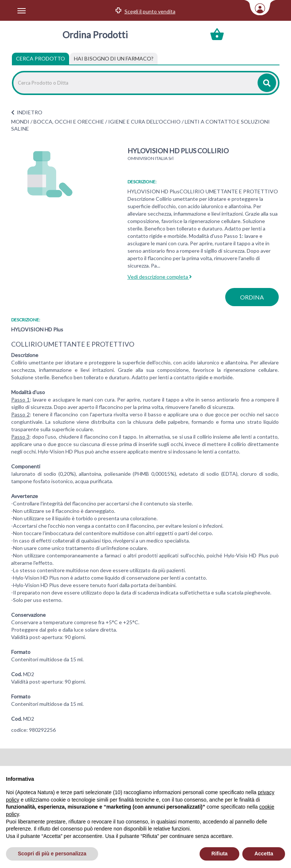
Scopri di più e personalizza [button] (52, 854)
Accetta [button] (264, 854)
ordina (252, 297)
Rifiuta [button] (220, 854)
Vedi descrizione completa (160, 277)
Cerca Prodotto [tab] (41, 58)
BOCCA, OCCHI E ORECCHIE (69, 122)
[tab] (114, 59)
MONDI (20, 122)
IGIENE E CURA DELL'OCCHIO (144, 122)
